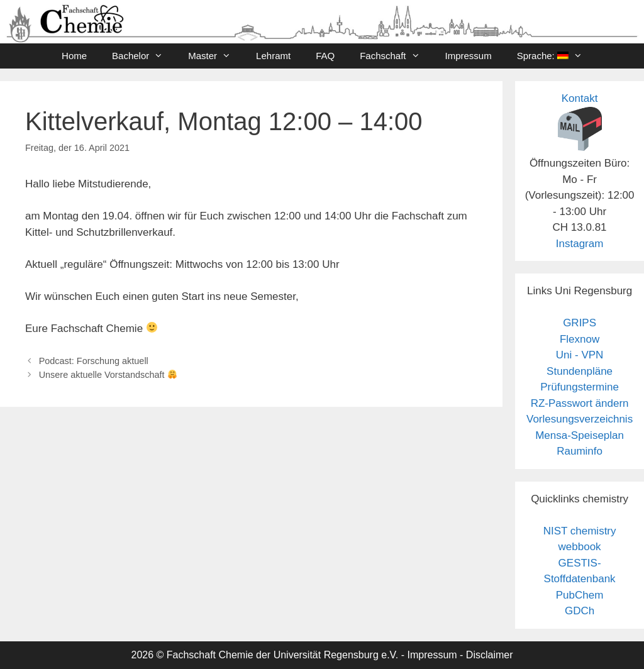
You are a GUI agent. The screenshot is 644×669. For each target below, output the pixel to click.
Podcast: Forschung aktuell (94, 361)
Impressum (469, 56)
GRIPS (580, 323)
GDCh (580, 611)
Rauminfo (580, 451)
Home (74, 56)
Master (216, 56)
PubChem (580, 595)
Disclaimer (490, 655)
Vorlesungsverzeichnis (580, 419)
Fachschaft (396, 56)
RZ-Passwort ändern (580, 403)
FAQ (325, 56)
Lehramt (273, 56)
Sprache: (556, 56)
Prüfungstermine (580, 387)
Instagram (580, 244)
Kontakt (580, 98)
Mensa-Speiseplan (580, 435)
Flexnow (580, 339)
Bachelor (144, 56)
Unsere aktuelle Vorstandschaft (108, 375)
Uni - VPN (580, 355)
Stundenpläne (580, 371)
